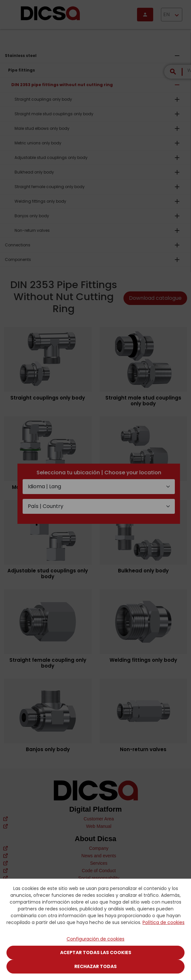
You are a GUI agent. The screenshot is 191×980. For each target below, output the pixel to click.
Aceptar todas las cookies (96, 952)
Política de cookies (164, 922)
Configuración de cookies (95, 939)
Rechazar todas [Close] (95, 966)
